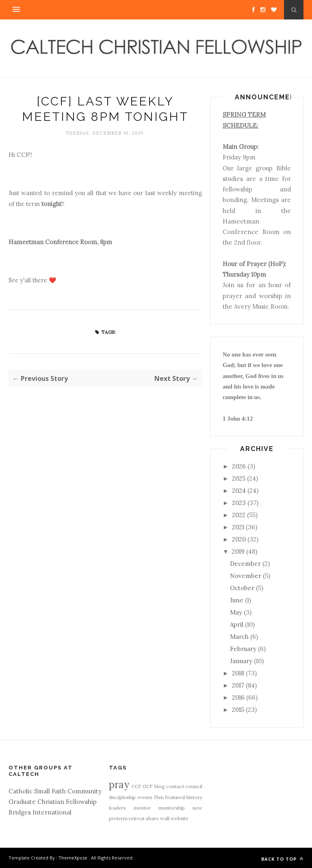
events (145, 797)
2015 (238, 710)
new (197, 808)
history (194, 797)
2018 (238, 673)
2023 (239, 503)
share (152, 818)
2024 (239, 491)
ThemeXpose (73, 858)
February (243, 649)
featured (175, 797)
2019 (238, 551)
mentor (142, 808)
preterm (118, 818)
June (237, 600)
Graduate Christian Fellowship (53, 802)
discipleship (122, 797)
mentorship (172, 808)
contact (175, 786)
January (241, 661)
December (245, 564)
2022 (239, 515)
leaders (117, 808)
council (194, 786)
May (236, 612)
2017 (238, 685)
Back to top (282, 859)
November (246, 576)
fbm (159, 797)
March (239, 637)
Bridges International (40, 812)
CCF (136, 786)
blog (160, 786)
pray (119, 785)
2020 (239, 539)
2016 (238, 697)
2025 (239, 478)
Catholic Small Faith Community (55, 791)
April (237, 624)
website (180, 818)
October (242, 588)
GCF (148, 786)
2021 (238, 527)
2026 (239, 466)
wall (165, 818)
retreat (137, 818)
